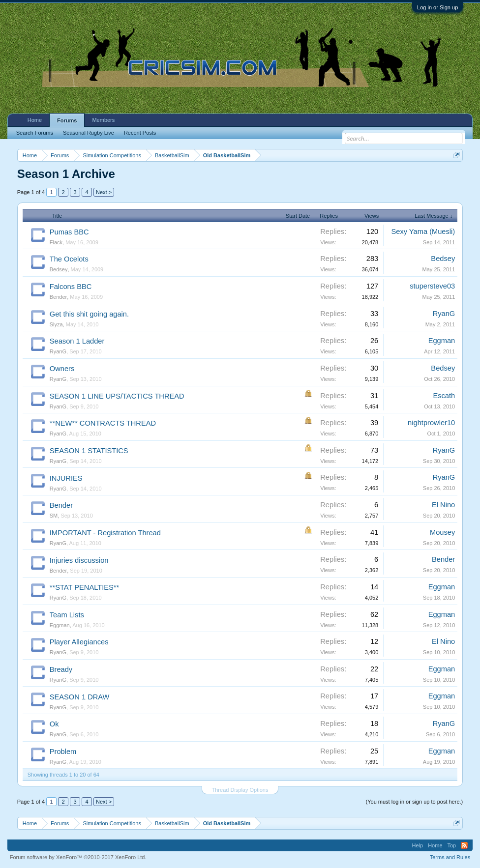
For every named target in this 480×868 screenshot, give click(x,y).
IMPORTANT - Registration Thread (105, 533)
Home (35, 120)
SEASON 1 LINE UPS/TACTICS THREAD (117, 396)
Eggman (442, 341)
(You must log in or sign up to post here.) (415, 802)
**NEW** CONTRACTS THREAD (103, 423)
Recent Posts (140, 133)
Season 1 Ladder (77, 341)
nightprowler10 (431, 423)
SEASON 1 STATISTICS (89, 451)
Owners (62, 369)
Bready (61, 669)
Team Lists (67, 615)
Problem (63, 752)
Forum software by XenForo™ (78, 857)
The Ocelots (69, 259)
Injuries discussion (79, 560)
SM (54, 516)
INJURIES (66, 478)
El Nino (443, 505)
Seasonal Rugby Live (89, 133)
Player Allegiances (79, 642)
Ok (54, 724)
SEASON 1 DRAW (80, 697)
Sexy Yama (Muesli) (423, 231)
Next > (104, 192)
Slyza (56, 324)
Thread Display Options (240, 790)
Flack (56, 242)
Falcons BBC (71, 287)
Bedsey (59, 269)
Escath (444, 396)
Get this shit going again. (89, 314)
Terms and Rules (450, 857)
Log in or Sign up (437, 7)
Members (103, 120)
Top (452, 845)
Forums (67, 120)
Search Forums (35, 133)
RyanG (444, 314)
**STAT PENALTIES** (84, 587)
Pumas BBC (69, 232)
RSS (464, 845)
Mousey (442, 532)
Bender (58, 297)
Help (418, 845)
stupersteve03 (432, 286)
